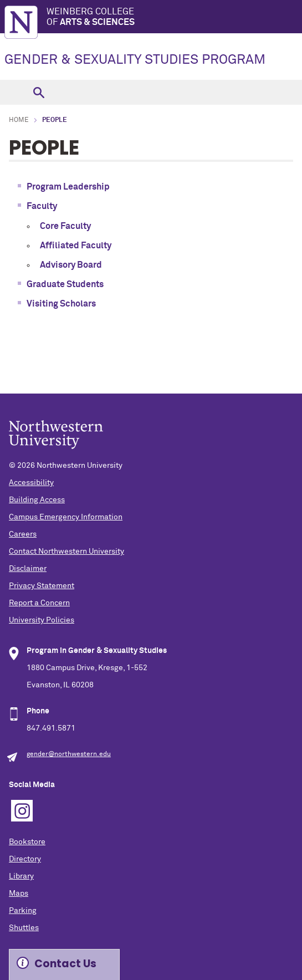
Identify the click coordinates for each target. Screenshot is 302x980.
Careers (23, 534)
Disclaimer (28, 569)
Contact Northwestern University (66, 552)
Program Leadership (68, 187)
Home (19, 120)
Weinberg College (174, 17)
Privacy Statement (42, 586)
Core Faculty (65, 226)
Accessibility (31, 483)
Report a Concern (39, 603)
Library (21, 876)
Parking (23, 911)
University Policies (42, 620)
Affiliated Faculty (76, 246)
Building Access (37, 500)
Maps (19, 894)
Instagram (22, 811)
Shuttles (24, 928)
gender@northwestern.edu (69, 754)
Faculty (42, 206)
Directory (25, 859)
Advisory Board (71, 265)
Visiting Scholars (62, 304)
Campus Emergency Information (66, 517)
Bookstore (27, 842)
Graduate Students (65, 284)
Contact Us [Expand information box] (65, 964)
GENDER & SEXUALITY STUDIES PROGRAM (135, 60)
